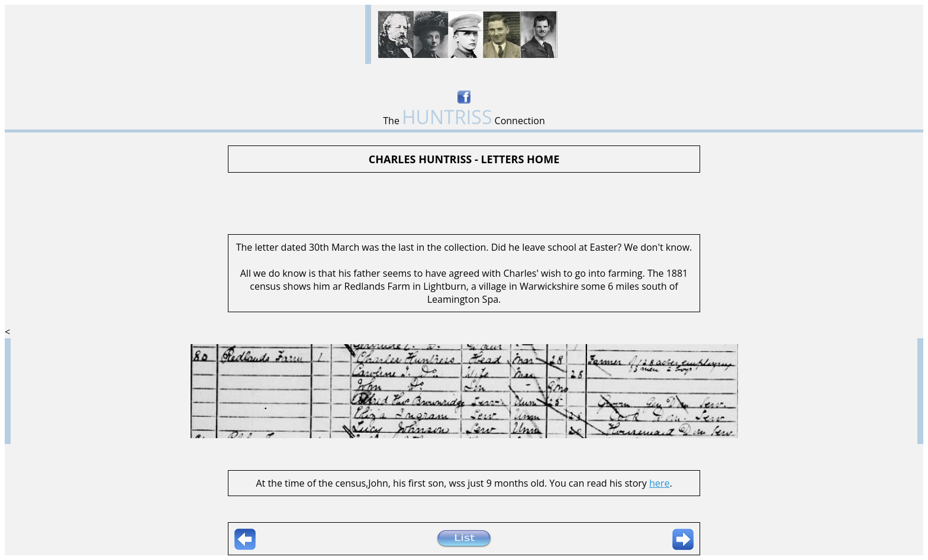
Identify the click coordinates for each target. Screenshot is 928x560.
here (659, 483)
